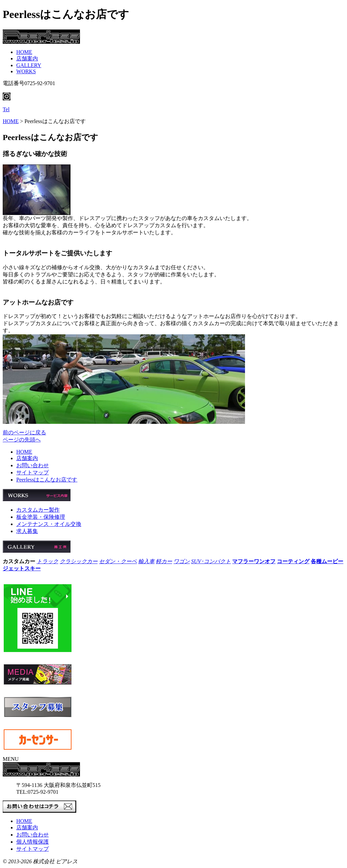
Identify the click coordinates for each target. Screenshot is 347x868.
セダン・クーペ (118, 561)
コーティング (293, 561)
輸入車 (146, 561)
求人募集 (27, 531)
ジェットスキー (22, 568)
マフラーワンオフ (254, 561)
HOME (24, 52)
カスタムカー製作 (38, 510)
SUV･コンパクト (211, 561)
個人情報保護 (33, 842)
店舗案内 (27, 58)
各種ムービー (327, 561)
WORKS (26, 71)
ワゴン (182, 561)
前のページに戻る (24, 432)
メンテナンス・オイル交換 (49, 524)
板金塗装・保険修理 (41, 517)
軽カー (164, 561)
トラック (47, 561)
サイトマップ (33, 472)
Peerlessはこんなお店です (47, 480)
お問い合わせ (33, 465)
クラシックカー (79, 561)
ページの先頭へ (22, 440)
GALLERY (29, 65)
